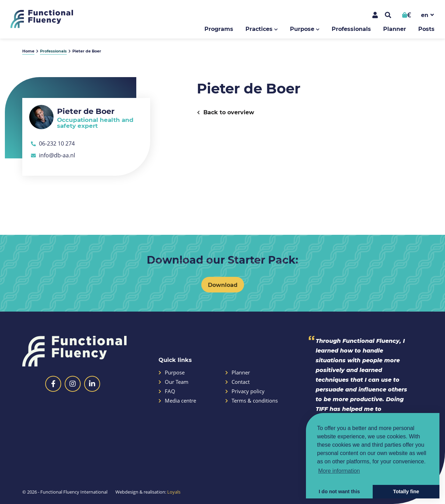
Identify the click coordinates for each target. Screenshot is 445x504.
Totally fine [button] (406, 491)
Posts (426, 29)
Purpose (302, 29)
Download (223, 285)
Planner (395, 29)
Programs (219, 29)
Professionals (351, 29)
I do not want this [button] (339, 491)
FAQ (167, 391)
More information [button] (339, 471)
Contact (237, 382)
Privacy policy (245, 391)
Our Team (173, 382)
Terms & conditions (252, 401)
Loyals (174, 492)
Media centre (177, 401)
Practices (259, 29)
